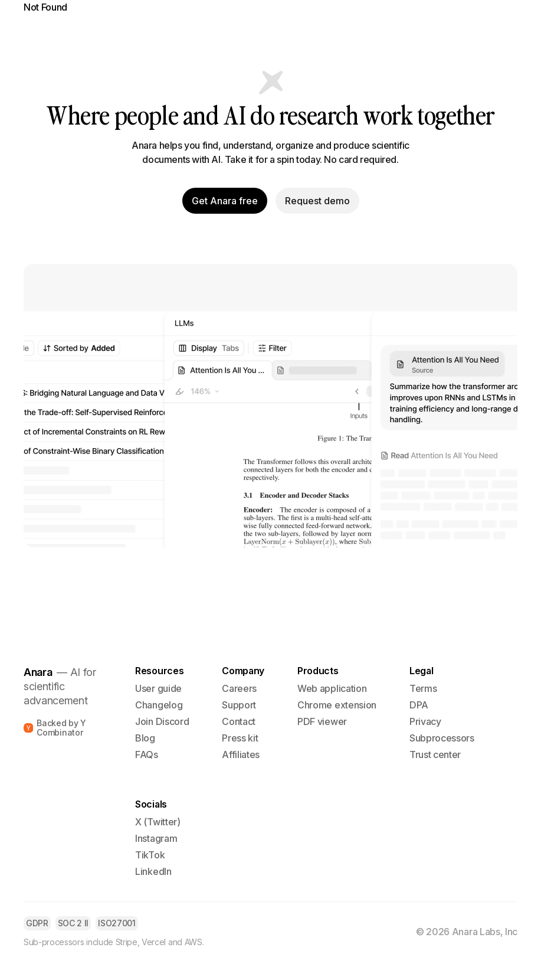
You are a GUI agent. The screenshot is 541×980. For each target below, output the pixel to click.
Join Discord (162, 721)
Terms (423, 688)
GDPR (37, 923)
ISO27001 (117, 923)
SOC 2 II (73, 923)
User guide (158, 688)
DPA (419, 705)
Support (239, 705)
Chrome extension (337, 705)
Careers (239, 688)
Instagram (156, 838)
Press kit (240, 738)
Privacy (425, 721)
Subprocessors (442, 738)
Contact (239, 721)
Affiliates (241, 754)
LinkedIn (153, 871)
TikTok (150, 855)
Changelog (159, 705)
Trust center (435, 754)
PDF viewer (322, 721)
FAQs (147, 754)
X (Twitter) (158, 822)
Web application (332, 688)
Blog (145, 738)
